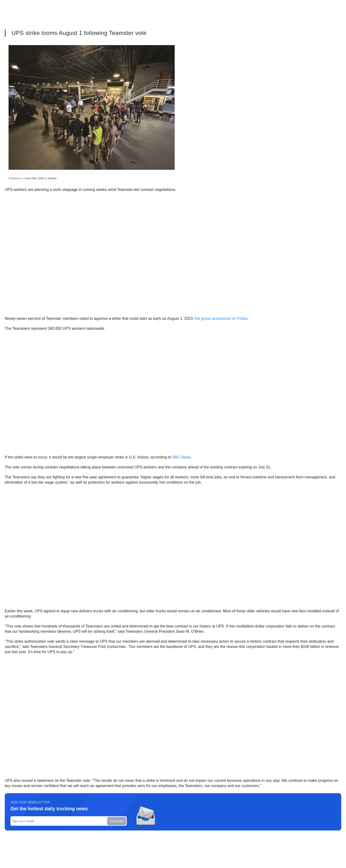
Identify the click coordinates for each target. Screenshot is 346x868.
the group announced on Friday (221, 318)
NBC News (182, 457)
